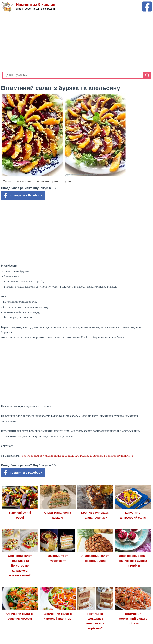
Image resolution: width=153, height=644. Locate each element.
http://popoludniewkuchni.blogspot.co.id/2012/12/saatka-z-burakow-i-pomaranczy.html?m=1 (78, 456)
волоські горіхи (48, 181)
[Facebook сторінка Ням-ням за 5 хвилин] (147, 3)
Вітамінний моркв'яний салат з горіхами (133, 619)
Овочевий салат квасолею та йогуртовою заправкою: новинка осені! (20, 566)
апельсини (24, 181)
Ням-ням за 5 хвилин (36, 4)
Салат (7, 181)
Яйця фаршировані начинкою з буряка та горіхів (133, 561)
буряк (67, 181)
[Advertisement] (76, 42)
